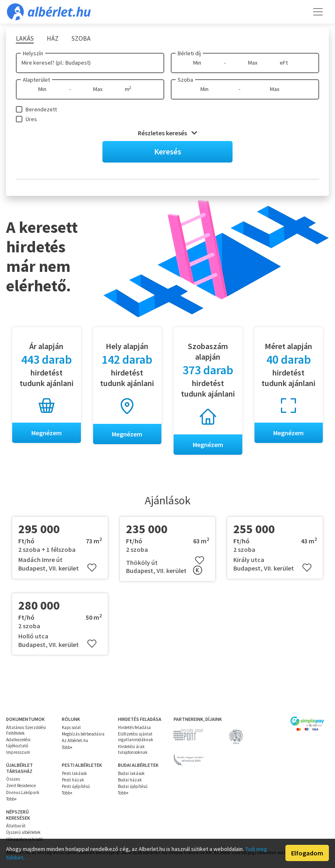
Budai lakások (131, 773)
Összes (13, 779)
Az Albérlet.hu (75, 741)
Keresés (168, 151)
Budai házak (130, 780)
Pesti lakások (74, 773)
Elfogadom (307, 853)
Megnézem (47, 433)
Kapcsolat (71, 727)
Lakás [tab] (25, 38)
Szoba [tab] (81, 38)
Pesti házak (73, 780)
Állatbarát (16, 826)
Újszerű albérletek (23, 833)
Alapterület (36, 80)
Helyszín (33, 53)
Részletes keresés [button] (167, 133)
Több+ (67, 747)
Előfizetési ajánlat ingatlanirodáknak (136, 737)
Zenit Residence (21, 786)
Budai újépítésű (133, 786)
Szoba (185, 80)
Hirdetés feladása (134, 727)
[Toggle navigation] (318, 12)
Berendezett (41, 109)
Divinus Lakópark (23, 792)
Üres (31, 119)
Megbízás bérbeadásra (83, 734)
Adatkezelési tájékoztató (18, 743)
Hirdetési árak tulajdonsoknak (133, 749)
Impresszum (18, 752)
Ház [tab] (53, 38)
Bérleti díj (189, 53)
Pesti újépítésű (76, 786)
